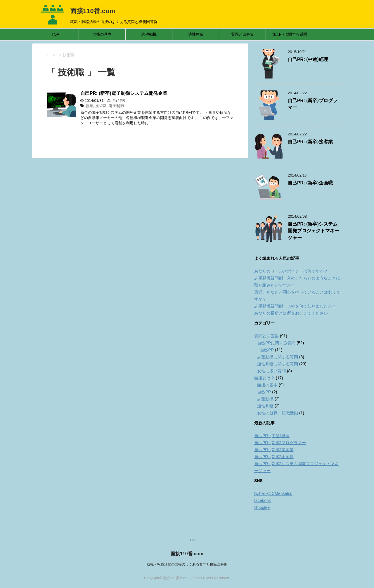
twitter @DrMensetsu (273, 493)
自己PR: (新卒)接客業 (310, 142)
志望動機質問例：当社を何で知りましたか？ (295, 306)
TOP (55, 34)
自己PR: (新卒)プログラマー (280, 443)
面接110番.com (93, 11)
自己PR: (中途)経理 (308, 59)
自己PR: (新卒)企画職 (310, 183)
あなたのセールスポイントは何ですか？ (291, 271)
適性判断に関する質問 (278, 364)
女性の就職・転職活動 (278, 413)
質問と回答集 (243, 34)
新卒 (89, 106)
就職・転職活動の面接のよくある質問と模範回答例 (187, 564)
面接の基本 (102, 34)
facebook (263, 500)
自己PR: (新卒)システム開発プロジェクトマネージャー (314, 231)
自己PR (119, 101)
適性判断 (196, 34)
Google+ (262, 507)
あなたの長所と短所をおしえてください (291, 313)
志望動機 (149, 34)
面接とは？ (264, 378)
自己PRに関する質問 (289, 34)
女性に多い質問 (271, 371)
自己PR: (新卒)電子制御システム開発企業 (124, 93)
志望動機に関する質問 (278, 357)
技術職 (101, 106)
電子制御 (116, 106)
